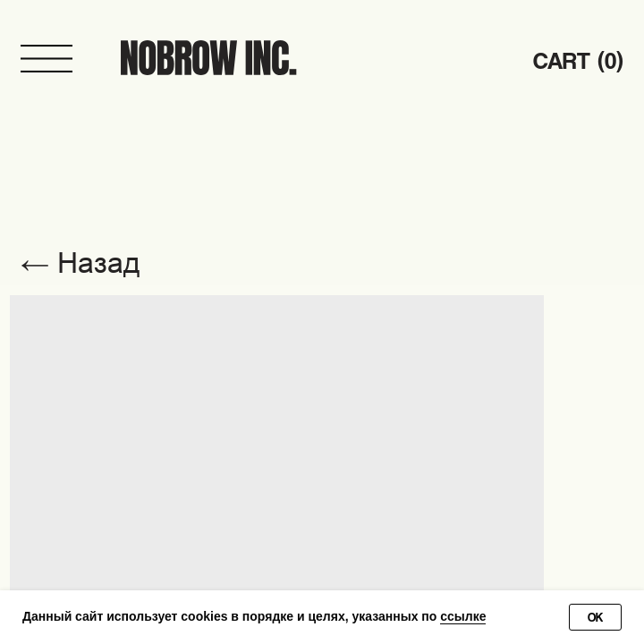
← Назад (80, 263)
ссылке (463, 616)
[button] (47, 59)
